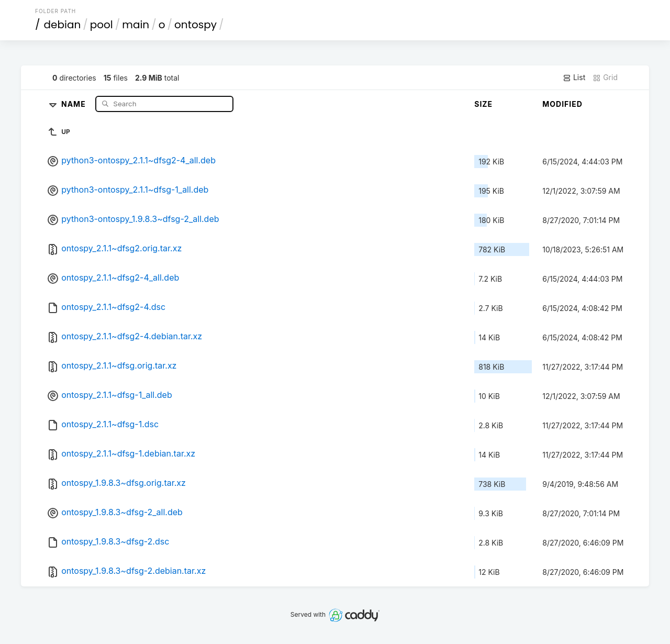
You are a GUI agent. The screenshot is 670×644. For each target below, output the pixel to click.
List (574, 77)
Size (483, 104)
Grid (605, 77)
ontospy (196, 25)
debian (63, 25)
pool (102, 25)
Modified (562, 104)
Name (75, 103)
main (136, 25)
